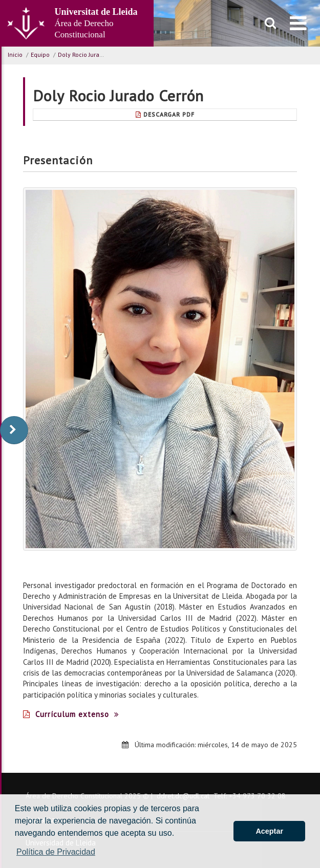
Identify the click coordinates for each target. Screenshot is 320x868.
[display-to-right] (14, 430)
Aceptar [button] (269, 831)
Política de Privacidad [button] (56, 852)
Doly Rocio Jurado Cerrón (92, 55)
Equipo (40, 55)
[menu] (298, 23)
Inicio (15, 55)
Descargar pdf (165, 114)
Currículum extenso (71, 714)
